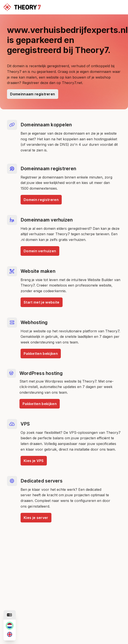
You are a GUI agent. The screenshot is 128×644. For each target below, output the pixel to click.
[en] (10, 634)
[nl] (10, 626)
